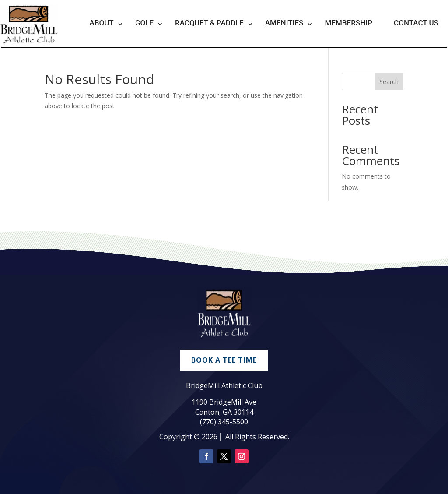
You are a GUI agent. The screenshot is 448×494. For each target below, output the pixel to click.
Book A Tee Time (224, 360)
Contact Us (416, 23)
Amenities (284, 23)
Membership (348, 23)
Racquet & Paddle (209, 23)
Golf (144, 23)
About (102, 23)
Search (389, 82)
